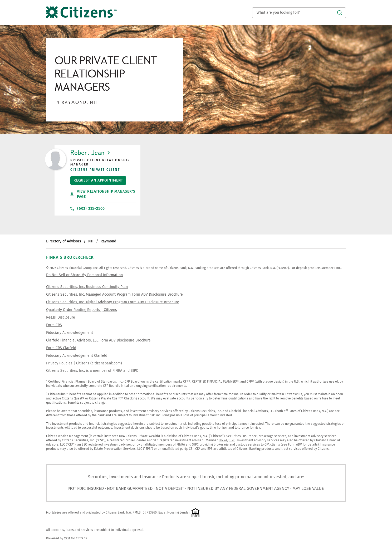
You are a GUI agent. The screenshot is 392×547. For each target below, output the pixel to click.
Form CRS (54, 325)
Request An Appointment (97, 179)
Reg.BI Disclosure (61, 317)
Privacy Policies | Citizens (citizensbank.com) (84, 363)
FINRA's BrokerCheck (70, 257)
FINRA (117, 371)
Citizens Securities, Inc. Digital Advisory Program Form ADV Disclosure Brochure (113, 302)
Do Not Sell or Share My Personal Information (84, 275)
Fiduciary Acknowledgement (70, 333)
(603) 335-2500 (88, 209)
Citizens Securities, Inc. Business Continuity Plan (87, 287)
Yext (67, 538)
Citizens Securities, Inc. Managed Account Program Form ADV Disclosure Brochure (114, 294)
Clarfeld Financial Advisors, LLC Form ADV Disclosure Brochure (98, 340)
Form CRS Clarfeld (61, 348)
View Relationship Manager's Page (103, 194)
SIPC (134, 371)
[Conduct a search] (299, 13)
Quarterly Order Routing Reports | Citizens (82, 310)
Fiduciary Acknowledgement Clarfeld (77, 356)
